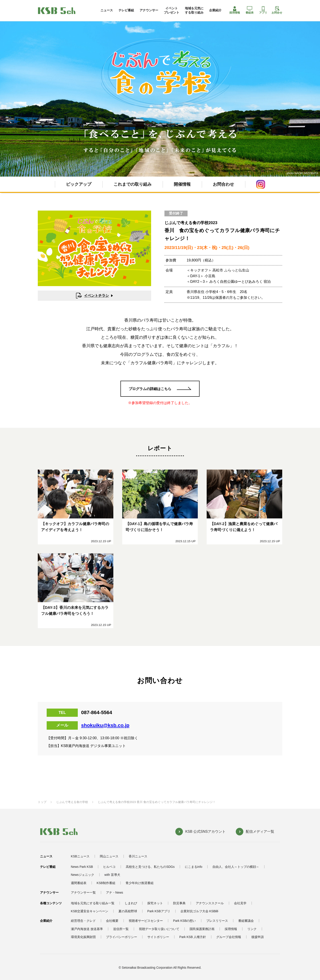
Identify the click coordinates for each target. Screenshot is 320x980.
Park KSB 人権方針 (193, 937)
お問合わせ (223, 184)
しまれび (131, 903)
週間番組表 (79, 883)
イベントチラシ (92, 296)
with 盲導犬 (112, 875)
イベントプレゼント (172, 10)
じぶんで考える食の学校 (72, 802)
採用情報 (235, 10)
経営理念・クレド (83, 921)
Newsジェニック (83, 875)
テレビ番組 (126, 10)
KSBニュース (80, 856)
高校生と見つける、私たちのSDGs (150, 867)
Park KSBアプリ (159, 911)
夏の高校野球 (128, 911)
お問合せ (277, 10)
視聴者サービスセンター (146, 921)
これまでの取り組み (133, 184)
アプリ (263, 10)
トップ (42, 802)
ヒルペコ (109, 867)
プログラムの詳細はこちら (150, 389)
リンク (252, 929)
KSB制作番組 (106, 883)
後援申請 (258, 937)
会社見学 (240, 903)
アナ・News (115, 892)
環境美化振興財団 (83, 937)
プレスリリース (217, 921)
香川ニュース (138, 856)
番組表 (250, 10)
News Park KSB (82, 867)
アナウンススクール (210, 903)
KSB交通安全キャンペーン (90, 911)
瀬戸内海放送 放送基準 (87, 929)
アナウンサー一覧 (83, 892)
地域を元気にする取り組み (194, 10)
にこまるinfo (194, 867)
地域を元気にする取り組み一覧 (93, 903)
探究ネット (155, 903)
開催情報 (182, 184)
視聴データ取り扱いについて (159, 929)
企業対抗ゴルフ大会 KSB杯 (200, 911)
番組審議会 (246, 921)
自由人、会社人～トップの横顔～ (236, 867)
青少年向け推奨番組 (140, 883)
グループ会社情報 (229, 937)
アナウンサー (149, 10)
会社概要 (112, 921)
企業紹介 (215, 10)
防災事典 (179, 903)
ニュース (107, 10)
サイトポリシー (158, 937)
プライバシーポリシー (122, 937)
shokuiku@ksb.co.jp (105, 725)
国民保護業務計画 (202, 929)
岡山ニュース (109, 856)
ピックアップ (79, 184)
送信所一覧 (121, 929)
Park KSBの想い (185, 921)
